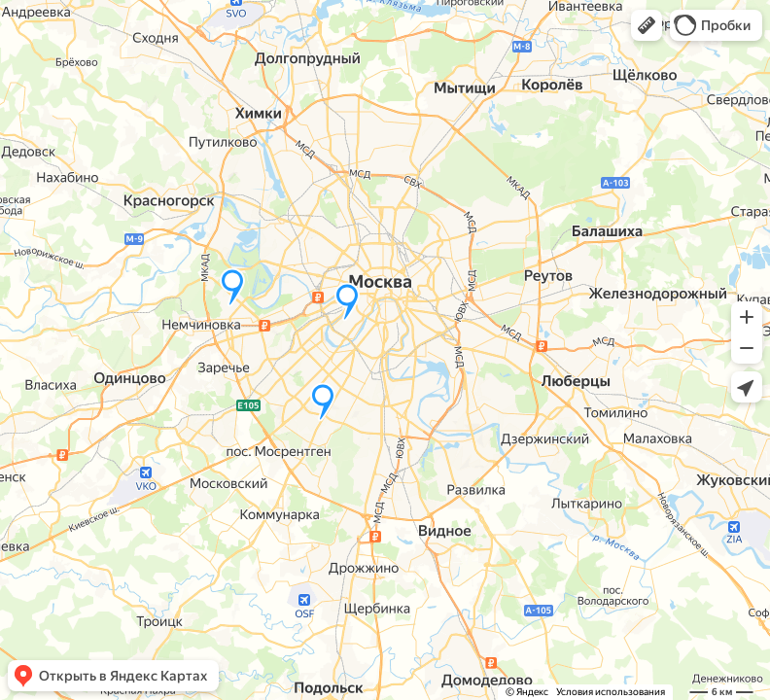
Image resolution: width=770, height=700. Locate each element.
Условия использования (611, 692)
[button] (647, 25)
